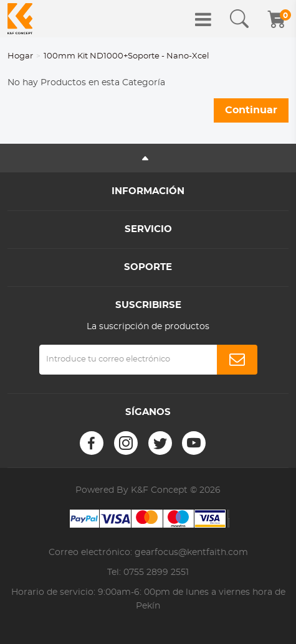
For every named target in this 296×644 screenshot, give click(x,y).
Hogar (20, 56)
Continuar (251, 110)
